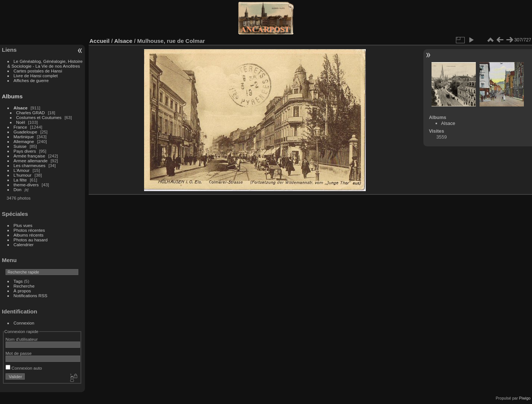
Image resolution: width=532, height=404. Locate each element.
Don (18, 189)
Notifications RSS (31, 296)
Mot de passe (19, 353)
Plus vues (23, 225)
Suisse (20, 146)
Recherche (24, 286)
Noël (21, 122)
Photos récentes (29, 230)
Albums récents (29, 235)
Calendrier (24, 245)
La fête (20, 180)
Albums (12, 96)
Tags (18, 281)
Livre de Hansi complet (36, 76)
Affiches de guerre (31, 80)
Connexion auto (24, 368)
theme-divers (26, 185)
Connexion (24, 323)
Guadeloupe (25, 132)
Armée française (30, 156)
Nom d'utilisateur (22, 339)
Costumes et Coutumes (39, 117)
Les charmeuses (30, 165)
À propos (22, 291)
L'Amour (22, 170)
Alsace (21, 108)
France (21, 127)
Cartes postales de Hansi (38, 71)
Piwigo (525, 398)
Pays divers (25, 151)
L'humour (23, 175)
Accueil (100, 41)
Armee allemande (31, 161)
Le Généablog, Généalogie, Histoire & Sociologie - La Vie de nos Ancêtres (45, 64)
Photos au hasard (31, 240)
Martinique (24, 137)
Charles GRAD (31, 113)
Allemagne (24, 141)
